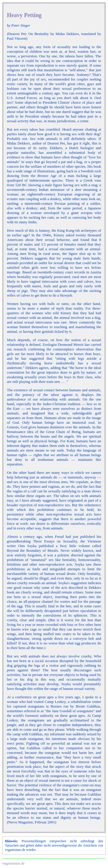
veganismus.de (13, 863)
